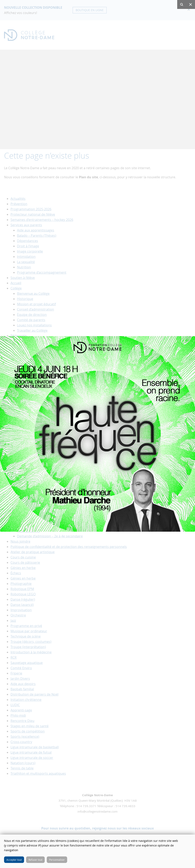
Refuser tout (35, 860)
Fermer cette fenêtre (189, 841)
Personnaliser (57, 860)
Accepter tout (14, 860)
